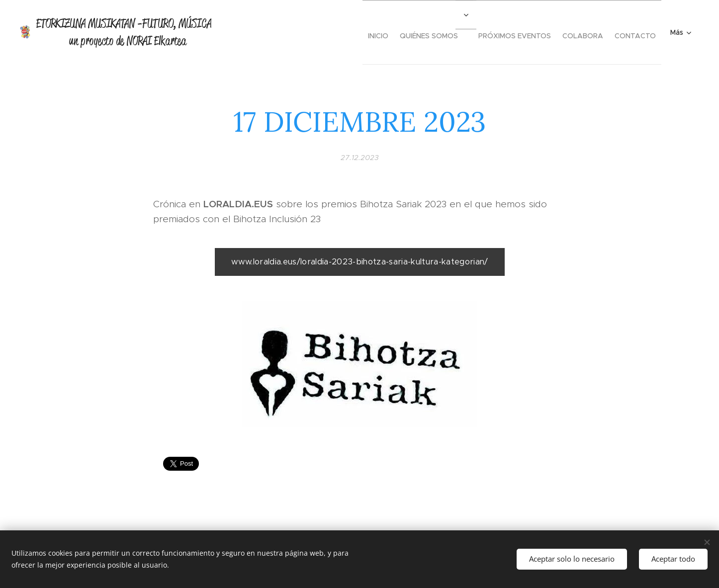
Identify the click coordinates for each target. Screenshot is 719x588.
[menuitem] (351, 32)
